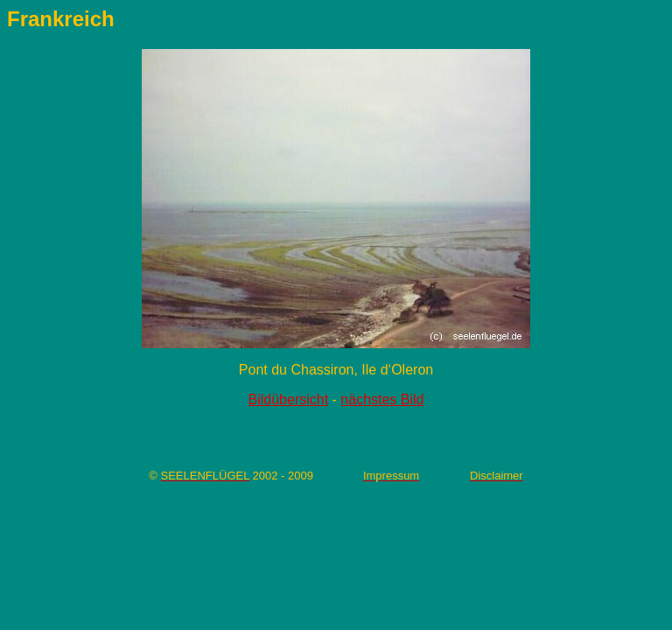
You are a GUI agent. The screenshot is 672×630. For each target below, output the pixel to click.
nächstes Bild (382, 399)
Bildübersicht (289, 399)
